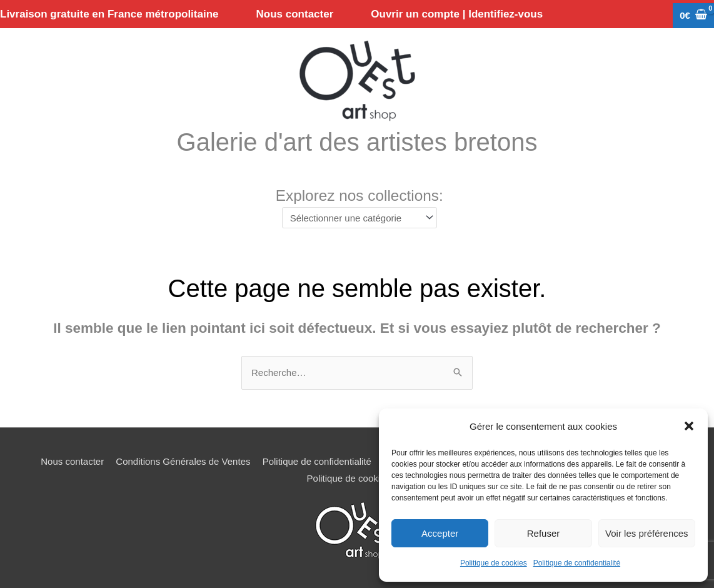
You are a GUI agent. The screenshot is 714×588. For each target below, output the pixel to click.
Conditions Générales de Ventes (183, 461)
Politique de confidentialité (577, 563)
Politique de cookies (494, 563)
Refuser (544, 533)
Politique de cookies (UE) (360, 478)
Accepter (440, 533)
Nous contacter (72, 461)
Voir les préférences (647, 533)
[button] (689, 426)
